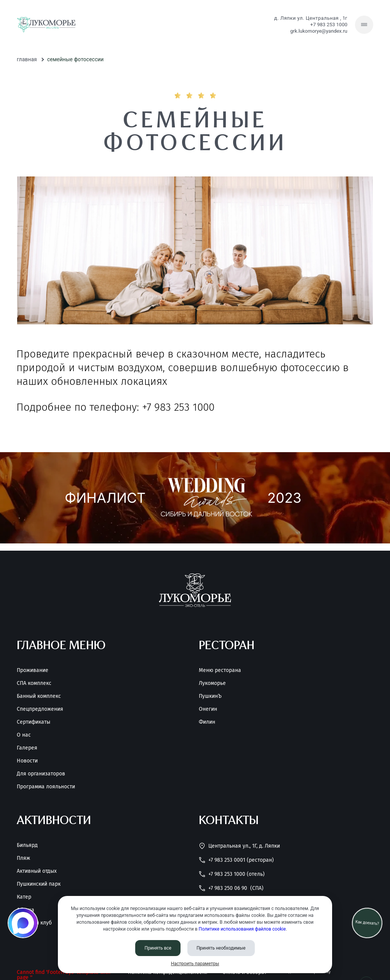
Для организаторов (41, 774)
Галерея (27, 748)
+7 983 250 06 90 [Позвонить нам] (231, 888)
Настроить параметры (195, 964)
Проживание (33, 670)
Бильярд (27, 845)
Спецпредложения (40, 709)
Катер (24, 897)
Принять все (158, 948)
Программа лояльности (46, 787)
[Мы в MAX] (23, 923)
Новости (27, 761)
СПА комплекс (34, 683)
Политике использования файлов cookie (242, 929)
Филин (207, 722)
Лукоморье (212, 683)
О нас (24, 735)
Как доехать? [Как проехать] (367, 923)
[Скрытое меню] (364, 25)
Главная (27, 59)
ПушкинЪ (210, 696)
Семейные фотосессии (75, 59)
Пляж (23, 858)
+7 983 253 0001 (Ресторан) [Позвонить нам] (236, 860)
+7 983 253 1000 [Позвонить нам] (329, 25)
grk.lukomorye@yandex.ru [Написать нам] (319, 31)
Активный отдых (37, 871)
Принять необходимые (221, 948)
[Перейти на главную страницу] (46, 25)
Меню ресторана (220, 670)
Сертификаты (34, 722)
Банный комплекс (39, 696)
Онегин (208, 709)
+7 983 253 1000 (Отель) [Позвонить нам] (232, 874)
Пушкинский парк (39, 884)
